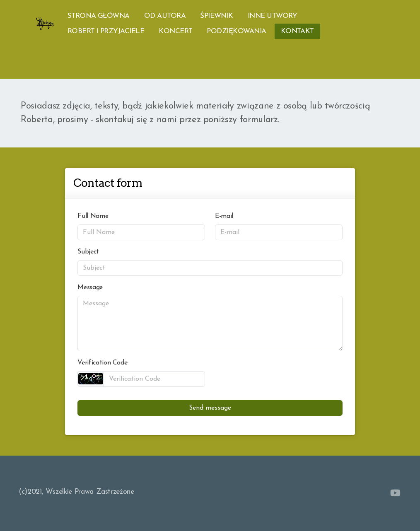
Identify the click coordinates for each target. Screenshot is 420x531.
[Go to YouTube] (395, 493)
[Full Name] (141, 232)
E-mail (224, 216)
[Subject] (210, 268)
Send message (210, 408)
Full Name (93, 216)
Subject (88, 252)
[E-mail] (279, 232)
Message (90, 287)
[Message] (210, 323)
